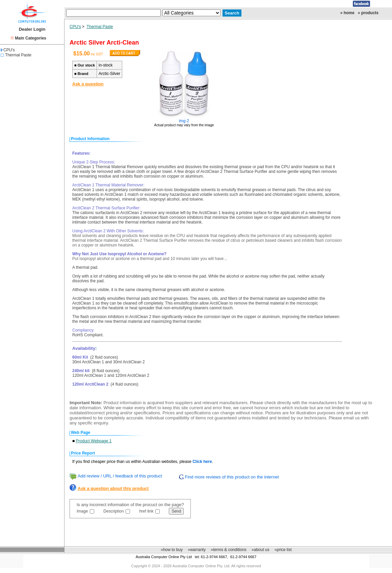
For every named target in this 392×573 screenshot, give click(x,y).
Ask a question (88, 84)
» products (368, 13)
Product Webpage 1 (94, 441)
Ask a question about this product (113, 488)
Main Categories (31, 38)
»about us (260, 550)
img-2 (184, 121)
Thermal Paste (18, 55)
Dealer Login (32, 29)
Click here (202, 462)
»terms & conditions (228, 550)
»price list (283, 550)
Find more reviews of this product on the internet (232, 477)
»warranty (197, 550)
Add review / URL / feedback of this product (120, 476)
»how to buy (172, 550)
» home (347, 13)
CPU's (8, 50)
